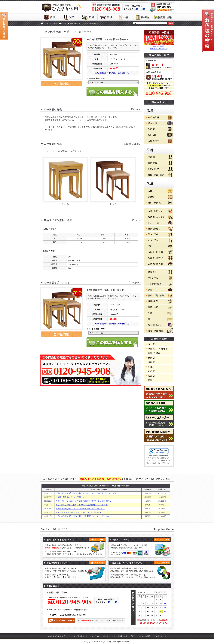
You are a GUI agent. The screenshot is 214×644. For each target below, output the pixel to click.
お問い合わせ (161, 636)
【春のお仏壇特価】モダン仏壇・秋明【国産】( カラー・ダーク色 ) (83, 516)
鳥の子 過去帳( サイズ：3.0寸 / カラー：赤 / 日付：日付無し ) (81, 509)
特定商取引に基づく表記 (125, 636)
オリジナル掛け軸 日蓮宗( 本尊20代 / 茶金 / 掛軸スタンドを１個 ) (82, 505)
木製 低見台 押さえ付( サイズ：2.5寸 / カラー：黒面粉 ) (78, 512)
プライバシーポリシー (102, 636)
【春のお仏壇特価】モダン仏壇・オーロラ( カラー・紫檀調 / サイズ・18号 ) (86, 493)
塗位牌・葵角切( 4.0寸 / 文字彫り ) (70, 497)
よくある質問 (145, 636)
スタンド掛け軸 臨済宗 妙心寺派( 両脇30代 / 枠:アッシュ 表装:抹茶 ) (83, 501)
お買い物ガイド (82, 636)
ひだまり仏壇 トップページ (60, 636)
